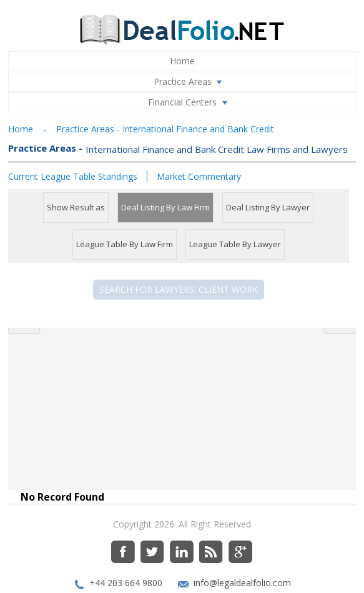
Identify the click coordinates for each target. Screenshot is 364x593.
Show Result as (76, 207)
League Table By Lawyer (235, 244)
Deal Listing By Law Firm (165, 207)
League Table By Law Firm (125, 244)
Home (182, 61)
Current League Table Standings (73, 176)
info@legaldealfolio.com (242, 563)
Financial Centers (190, 102)
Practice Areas (190, 82)
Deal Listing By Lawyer (268, 207)
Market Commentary (199, 176)
